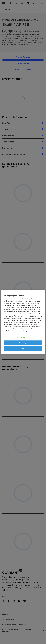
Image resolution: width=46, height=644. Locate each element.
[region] (23, 322)
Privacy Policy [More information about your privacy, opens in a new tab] (22, 331)
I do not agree (23, 343)
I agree (23, 349)
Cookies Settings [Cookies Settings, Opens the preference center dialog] (23, 337)
